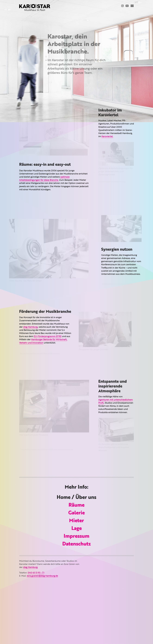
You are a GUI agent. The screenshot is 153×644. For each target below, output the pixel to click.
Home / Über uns (76, 498)
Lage (77, 529)
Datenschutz (77, 544)
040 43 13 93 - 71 (36, 573)
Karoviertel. (107, 137)
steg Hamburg (30, 327)
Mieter (76, 521)
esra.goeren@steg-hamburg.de (42, 576)
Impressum (76, 536)
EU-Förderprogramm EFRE (48, 337)
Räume (76, 505)
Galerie (76, 513)
